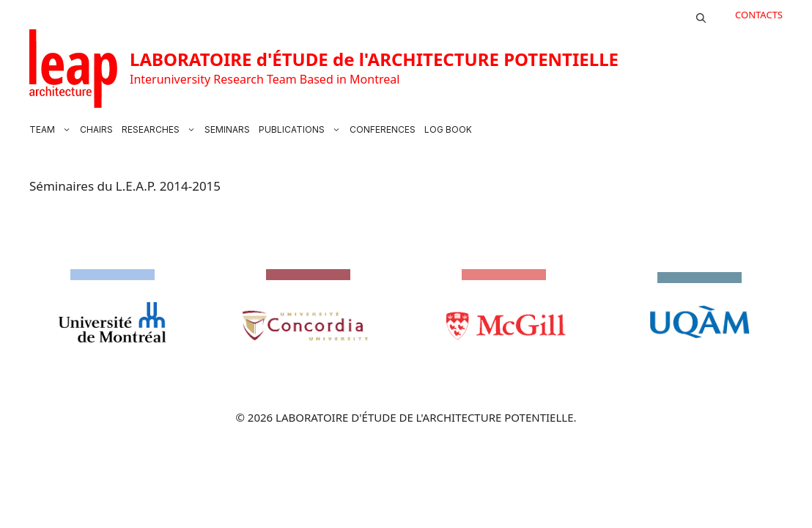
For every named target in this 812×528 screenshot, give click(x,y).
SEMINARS (227, 129)
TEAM (52, 130)
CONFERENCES (383, 129)
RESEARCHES (161, 130)
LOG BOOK (448, 129)
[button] (701, 15)
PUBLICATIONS (302, 130)
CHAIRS (96, 129)
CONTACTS (759, 15)
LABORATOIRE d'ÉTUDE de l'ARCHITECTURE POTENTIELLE (374, 59)
